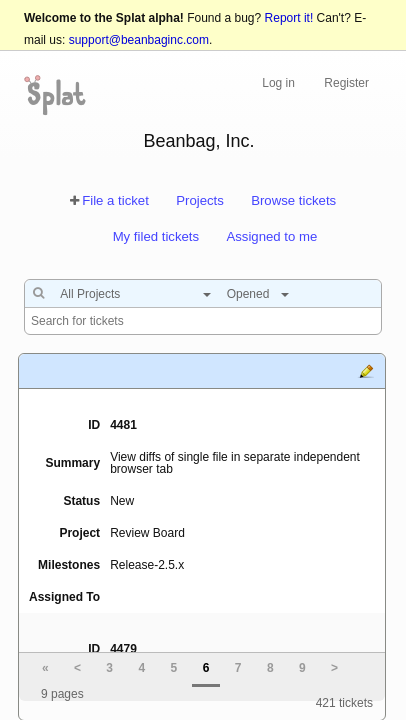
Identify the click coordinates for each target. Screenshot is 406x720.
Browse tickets (293, 200)
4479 (123, 649)
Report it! (289, 18)
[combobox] (130, 294)
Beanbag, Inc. (198, 141)
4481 (123, 425)
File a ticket (115, 200)
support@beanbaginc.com (139, 40)
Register (346, 83)
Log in (278, 83)
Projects (200, 200)
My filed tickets (156, 236)
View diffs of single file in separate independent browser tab (235, 463)
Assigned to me (271, 236)
